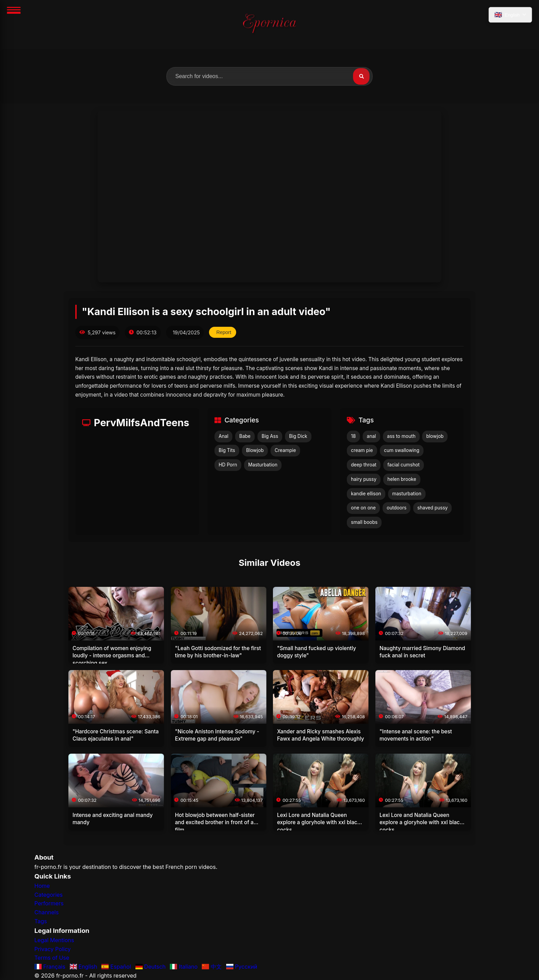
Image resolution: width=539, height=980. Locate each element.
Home (42, 886)
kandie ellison (366, 494)
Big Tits (227, 450)
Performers (49, 903)
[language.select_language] (510, 15)
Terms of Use (52, 958)
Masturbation (263, 465)
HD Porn (228, 465)
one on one (363, 508)
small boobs (364, 522)
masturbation (407, 494)
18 (353, 436)
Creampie (285, 450)
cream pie (362, 450)
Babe (245, 436)
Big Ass (270, 436)
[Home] (269, 25)
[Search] (361, 76)
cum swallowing (402, 450)
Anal (223, 436)
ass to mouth (401, 436)
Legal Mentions (54, 940)
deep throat (364, 465)
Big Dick (298, 436)
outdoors (397, 508)
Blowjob (255, 450)
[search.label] (269, 76)
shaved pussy (432, 508)
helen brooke (402, 479)
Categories (48, 895)
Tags (41, 921)
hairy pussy (364, 479)
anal (371, 436)
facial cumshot (404, 465)
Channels (47, 912)
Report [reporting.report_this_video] (224, 332)
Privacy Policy (53, 949)
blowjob (435, 436)
